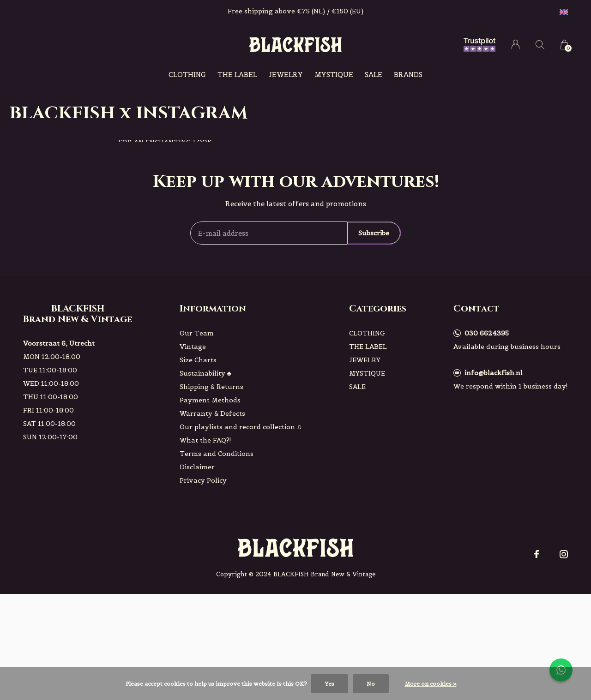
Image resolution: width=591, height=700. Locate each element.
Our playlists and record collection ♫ (241, 427)
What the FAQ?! (205, 440)
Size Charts (198, 360)
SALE (374, 75)
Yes (329, 684)
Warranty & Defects (212, 413)
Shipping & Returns (211, 387)
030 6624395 (487, 333)
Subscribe (374, 233)
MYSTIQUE (334, 75)
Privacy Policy (203, 480)
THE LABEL (237, 75)
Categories (378, 308)
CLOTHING (187, 75)
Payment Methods (210, 400)
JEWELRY (286, 75)
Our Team (197, 333)
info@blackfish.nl (494, 373)
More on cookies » (431, 684)
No (371, 684)
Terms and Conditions (217, 454)
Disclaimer (197, 467)
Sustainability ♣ (205, 373)
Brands (408, 75)
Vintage (193, 347)
